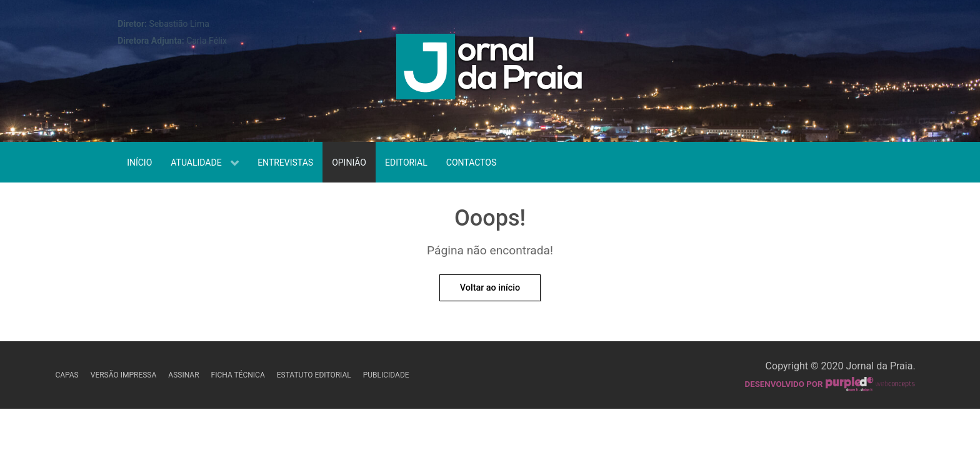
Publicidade (386, 375)
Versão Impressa (124, 375)
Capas (67, 375)
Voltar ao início (490, 288)
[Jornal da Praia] (490, 70)
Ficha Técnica (238, 375)
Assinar (183, 375)
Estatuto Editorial (314, 375)
